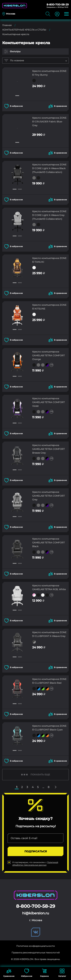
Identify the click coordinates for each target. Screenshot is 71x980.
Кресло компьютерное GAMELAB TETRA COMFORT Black (48, 543)
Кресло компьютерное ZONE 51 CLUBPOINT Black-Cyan (49, 728)
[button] (17, 96)
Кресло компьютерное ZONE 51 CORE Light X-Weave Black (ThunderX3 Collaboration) (49, 168)
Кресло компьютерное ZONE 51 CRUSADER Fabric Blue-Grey (49, 122)
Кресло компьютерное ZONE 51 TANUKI (49, 260)
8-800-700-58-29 (58, 5)
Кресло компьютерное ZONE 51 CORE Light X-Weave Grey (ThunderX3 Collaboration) (49, 215)
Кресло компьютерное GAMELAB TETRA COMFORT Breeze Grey (48, 449)
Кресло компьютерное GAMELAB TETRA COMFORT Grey (48, 496)
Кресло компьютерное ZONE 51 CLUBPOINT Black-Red (49, 681)
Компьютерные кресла (16, 34)
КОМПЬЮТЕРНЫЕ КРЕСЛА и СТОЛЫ (24, 30)
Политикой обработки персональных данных (35, 864)
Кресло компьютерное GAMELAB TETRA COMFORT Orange (48, 355)
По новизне (14, 60)
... (43, 787)
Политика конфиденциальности (35, 946)
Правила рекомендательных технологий (36, 953)
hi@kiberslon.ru (36, 913)
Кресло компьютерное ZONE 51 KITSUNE (49, 307)
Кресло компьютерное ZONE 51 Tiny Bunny (49, 73)
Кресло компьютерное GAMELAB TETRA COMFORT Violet (48, 402)
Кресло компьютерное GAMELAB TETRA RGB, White (49, 587)
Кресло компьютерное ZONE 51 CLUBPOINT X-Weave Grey (49, 634)
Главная (7, 25)
